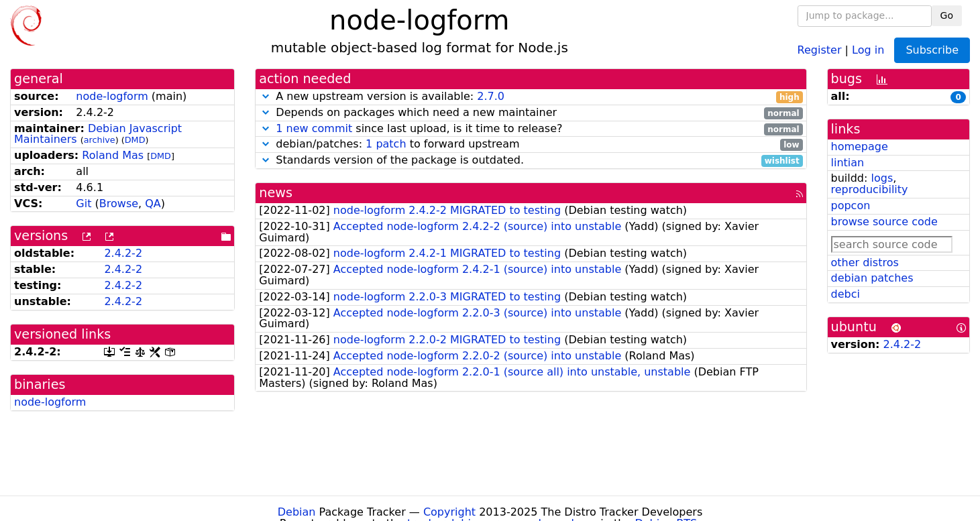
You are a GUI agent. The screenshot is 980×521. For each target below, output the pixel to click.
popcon (851, 206)
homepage (860, 147)
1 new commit (314, 128)
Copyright (449, 512)
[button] (266, 96)
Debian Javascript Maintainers (98, 134)
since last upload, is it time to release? (531, 129)
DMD (135, 140)
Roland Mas (113, 155)
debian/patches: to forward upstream (531, 144)
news (276, 193)
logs (882, 178)
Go (947, 15)
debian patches (872, 278)
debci (846, 294)
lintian (848, 163)
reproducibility (870, 189)
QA (153, 204)
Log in (868, 49)
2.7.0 (491, 96)
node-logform (112, 96)
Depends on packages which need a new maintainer (531, 113)
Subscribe (932, 50)
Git (84, 204)
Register (820, 49)
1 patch (386, 144)
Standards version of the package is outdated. (531, 161)
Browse (119, 204)
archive (100, 140)
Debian (297, 512)
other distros (865, 263)
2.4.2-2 (123, 253)
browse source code (884, 222)
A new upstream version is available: (531, 97)
